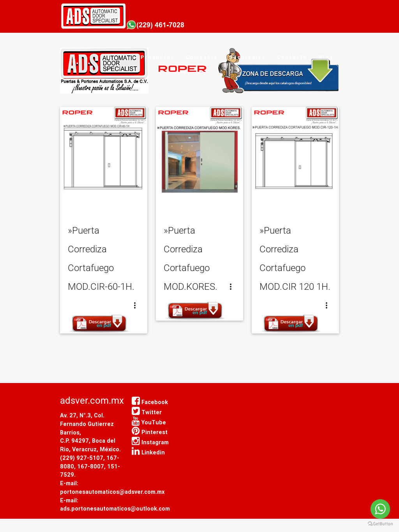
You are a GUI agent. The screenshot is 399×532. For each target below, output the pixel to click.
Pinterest (150, 432)
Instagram (150, 442)
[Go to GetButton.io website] (380, 524)
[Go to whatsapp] (380, 509)
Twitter (147, 412)
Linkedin (148, 452)
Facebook (150, 402)
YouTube (149, 422)
